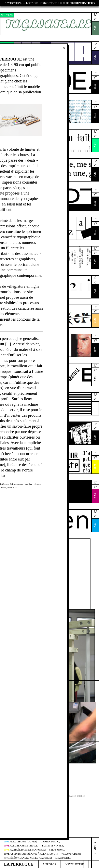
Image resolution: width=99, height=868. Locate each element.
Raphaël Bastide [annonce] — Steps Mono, (34, 850)
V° (95, 19)
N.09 (95, 291)
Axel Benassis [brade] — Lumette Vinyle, (34, 846)
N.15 (95, 116)
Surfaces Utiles (75, 796)
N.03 (95, 467)
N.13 (95, 174)
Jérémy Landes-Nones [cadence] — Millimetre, (38, 858)
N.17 (95, 57)
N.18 (95, 28)
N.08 (95, 320)
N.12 (95, 203)
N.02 (95, 496)
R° (95, 15)
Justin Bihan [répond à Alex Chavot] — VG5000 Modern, (43, 854)
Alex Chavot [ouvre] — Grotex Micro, (32, 842)
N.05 (95, 408)
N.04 (95, 437)
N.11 (95, 233)
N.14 (95, 145)
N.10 (95, 262)
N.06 (95, 379)
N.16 (95, 86)
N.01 (95, 525)
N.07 (95, 350)
